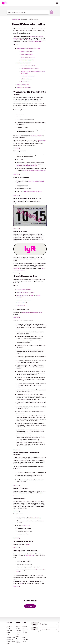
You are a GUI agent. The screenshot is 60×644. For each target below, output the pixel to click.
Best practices (25, 82)
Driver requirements (26, 54)
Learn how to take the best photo (36, 181)
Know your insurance (22, 85)
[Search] (51, 12)
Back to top (16, 148)
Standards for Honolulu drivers (29, 69)
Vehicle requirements (26, 51)
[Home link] (4, 3)
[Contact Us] (30, 578)
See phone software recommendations (33, 170)
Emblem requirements (27, 60)
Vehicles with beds (26, 79)
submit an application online (36, 37)
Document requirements (27, 57)
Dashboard (37, 262)
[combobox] (28, 12)
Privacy (15, 640)
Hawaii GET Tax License (27, 76)
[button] (57, 3)
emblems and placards (33, 493)
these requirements (21, 41)
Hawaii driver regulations (23, 63)
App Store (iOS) (40, 38)
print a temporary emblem (36, 263)
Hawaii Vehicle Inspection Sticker (30, 190)
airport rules (25, 501)
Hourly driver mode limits (27, 66)
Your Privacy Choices (23, 640)
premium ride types (35, 136)
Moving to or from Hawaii (23, 88)
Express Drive (39, 140)
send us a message (24, 531)
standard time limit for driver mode (31, 303)
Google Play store (20, 40)
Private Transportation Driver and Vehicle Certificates (30, 287)
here (36, 470)
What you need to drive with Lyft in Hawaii (27, 48)
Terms (10, 640)
